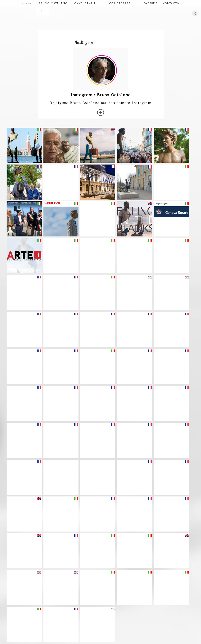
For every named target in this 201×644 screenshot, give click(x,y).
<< (43, 11)
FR (22, 4)
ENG (29, 4)
